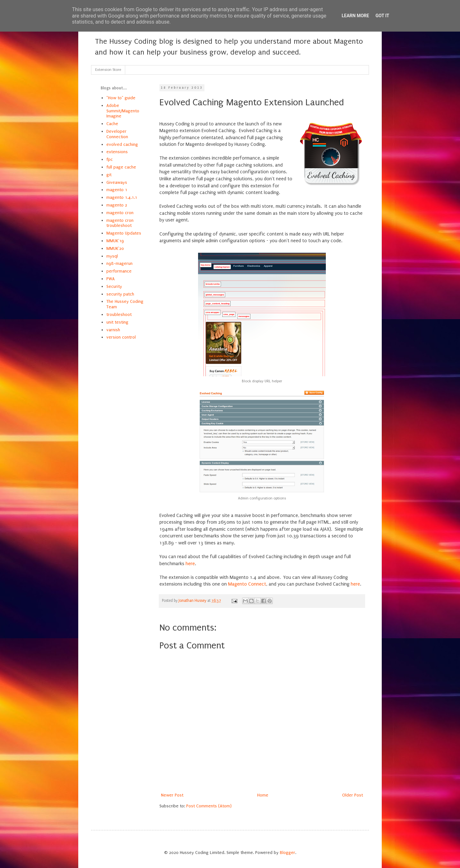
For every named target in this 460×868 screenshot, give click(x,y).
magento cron (120, 213)
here (190, 564)
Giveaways (117, 182)
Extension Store (108, 70)
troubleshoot (119, 314)
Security (114, 286)
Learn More (355, 16)
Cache (112, 124)
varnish (113, 330)
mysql (112, 256)
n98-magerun (119, 263)
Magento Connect (247, 584)
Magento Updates (124, 233)
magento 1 (117, 190)
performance (119, 271)
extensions (117, 152)
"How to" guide (121, 98)
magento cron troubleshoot (120, 223)
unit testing (117, 322)
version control (121, 337)
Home (263, 795)
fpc (110, 159)
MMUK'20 (115, 248)
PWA (111, 279)
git (109, 175)
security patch (120, 294)
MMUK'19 (115, 241)
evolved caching (122, 144)
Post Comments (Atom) (209, 806)
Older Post (353, 795)
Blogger (287, 853)
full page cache (121, 167)
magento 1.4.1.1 (122, 197)
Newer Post (172, 795)
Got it (382, 16)
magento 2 (117, 205)
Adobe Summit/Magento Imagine (123, 111)
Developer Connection (117, 134)
